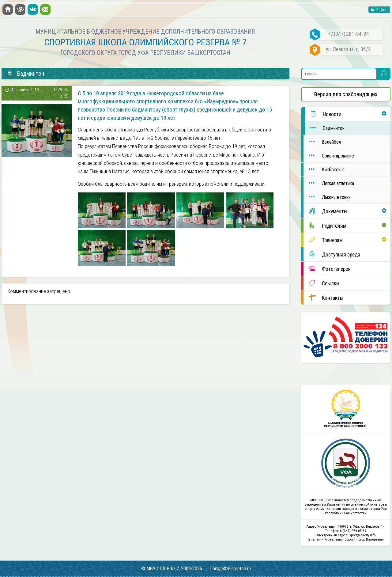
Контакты (324, 297)
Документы (326, 211)
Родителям (325, 225)
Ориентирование (329, 156)
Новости (323, 114)
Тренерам (323, 240)
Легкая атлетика (329, 183)
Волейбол (322, 142)
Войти (381, 10)
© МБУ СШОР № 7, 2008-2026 (172, 569)
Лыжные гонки (327, 197)
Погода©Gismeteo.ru (230, 569)
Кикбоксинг (324, 169)
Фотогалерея (327, 269)
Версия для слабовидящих (346, 94)
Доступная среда (332, 254)
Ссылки (321, 283)
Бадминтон (325, 128)
